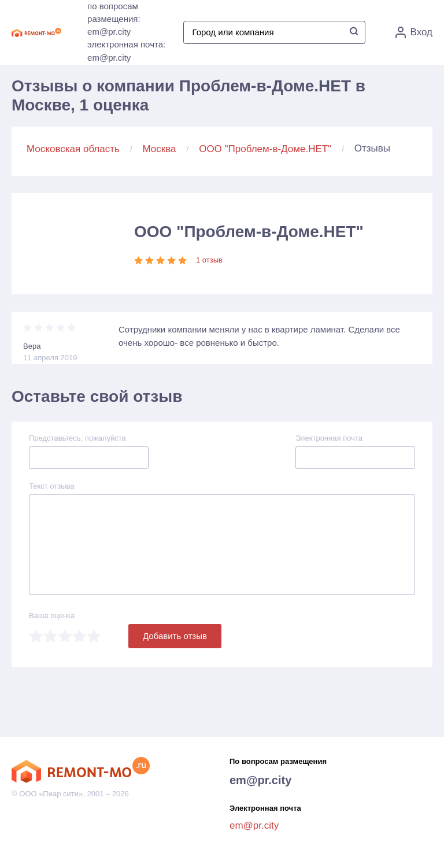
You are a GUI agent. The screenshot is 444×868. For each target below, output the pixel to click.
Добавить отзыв (175, 636)
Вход (414, 32)
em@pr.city (260, 780)
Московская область (73, 149)
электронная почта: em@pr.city (126, 51)
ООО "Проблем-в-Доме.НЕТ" (265, 149)
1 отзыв (209, 260)
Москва (160, 149)
